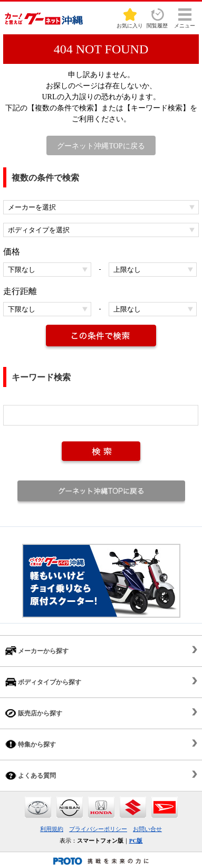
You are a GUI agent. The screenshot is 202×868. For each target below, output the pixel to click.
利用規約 (52, 829)
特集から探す (31, 744)
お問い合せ (147, 829)
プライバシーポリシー (98, 829)
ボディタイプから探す (43, 682)
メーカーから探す (37, 651)
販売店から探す (34, 713)
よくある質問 (31, 775)
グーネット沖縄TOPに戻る (101, 146)
